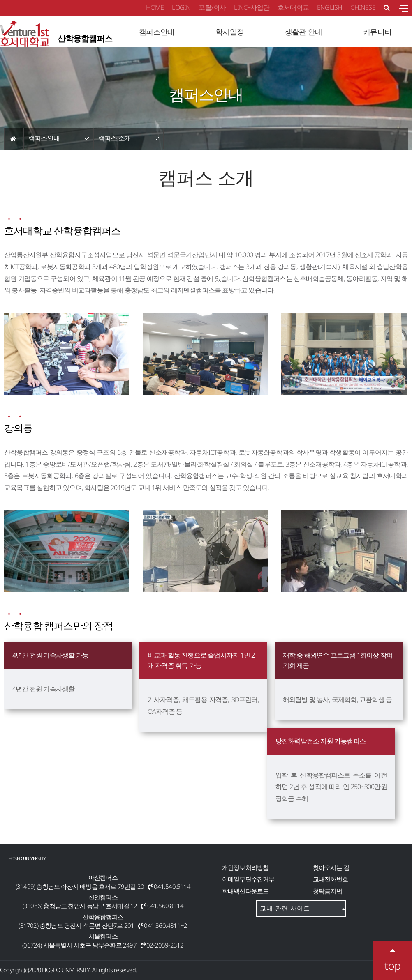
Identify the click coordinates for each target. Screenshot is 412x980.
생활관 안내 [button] (303, 32)
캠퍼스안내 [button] (157, 32)
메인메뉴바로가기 (0, 0)
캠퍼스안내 (44, 138)
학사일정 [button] (230, 32)
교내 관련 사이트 (303, 908)
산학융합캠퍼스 (56, 35)
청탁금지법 (328, 891)
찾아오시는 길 (331, 867)
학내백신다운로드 (245, 891)
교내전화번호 (330, 879)
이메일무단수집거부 (248, 879)
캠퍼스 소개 (115, 138)
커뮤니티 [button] (377, 32)
